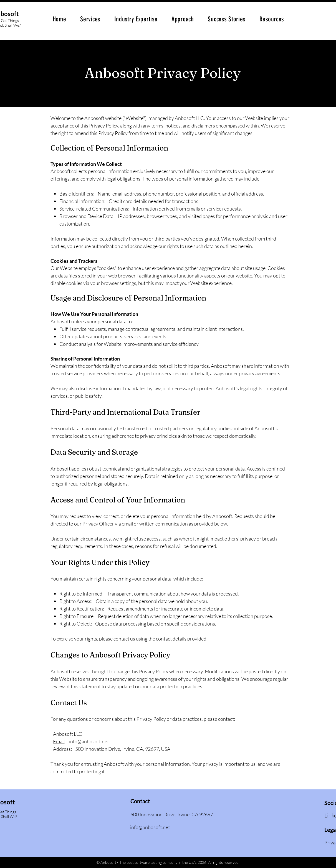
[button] (90, 19)
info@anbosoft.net (89, 741)
